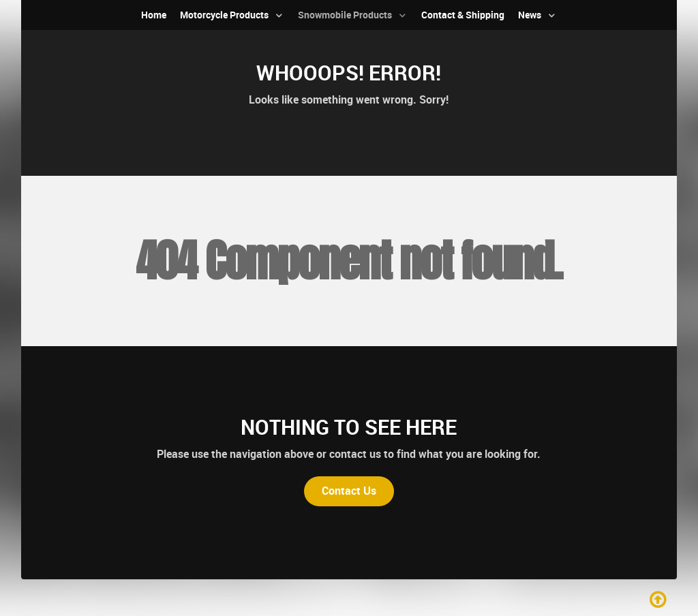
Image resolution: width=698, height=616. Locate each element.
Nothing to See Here (349, 427)
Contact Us (349, 491)
